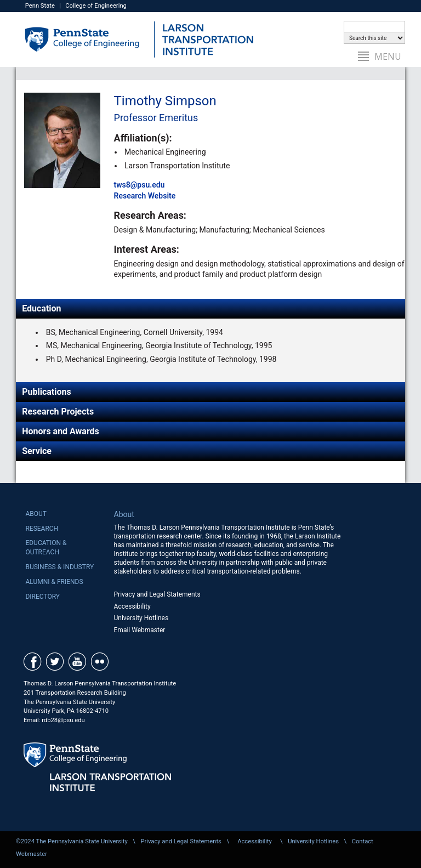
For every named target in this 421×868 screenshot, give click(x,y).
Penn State (40, 6)
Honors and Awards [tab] (61, 431)
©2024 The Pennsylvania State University (72, 841)
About (36, 514)
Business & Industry (59, 567)
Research (42, 529)
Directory (42, 597)
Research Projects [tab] (58, 412)
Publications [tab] (47, 392)
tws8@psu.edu (140, 185)
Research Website (145, 196)
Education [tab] (41, 308)
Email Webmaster (140, 630)
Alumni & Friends (54, 582)
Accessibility (132, 606)
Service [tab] (37, 451)
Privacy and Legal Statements (157, 594)
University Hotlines (141, 618)
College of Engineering (96, 6)
